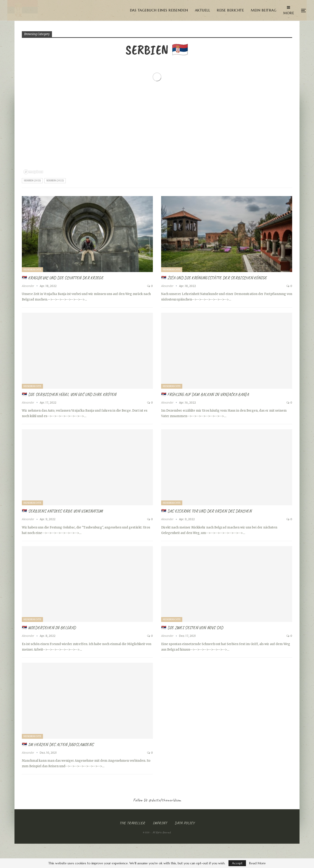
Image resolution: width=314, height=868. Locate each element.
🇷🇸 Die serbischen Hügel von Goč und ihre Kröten (69, 394)
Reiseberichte (32, 270)
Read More (257, 863)
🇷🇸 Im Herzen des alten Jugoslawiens (58, 744)
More (289, 10)
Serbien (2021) (32, 181)
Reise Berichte (230, 10)
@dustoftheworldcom (165, 800)
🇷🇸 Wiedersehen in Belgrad (49, 628)
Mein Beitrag (264, 10)
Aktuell (203, 10)
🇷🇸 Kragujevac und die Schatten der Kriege (63, 278)
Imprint (160, 823)
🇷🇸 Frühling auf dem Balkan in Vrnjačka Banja (205, 394)
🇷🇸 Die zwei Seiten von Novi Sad (192, 628)
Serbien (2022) (55, 181)
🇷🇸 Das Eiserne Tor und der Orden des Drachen (206, 511)
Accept (237, 863)
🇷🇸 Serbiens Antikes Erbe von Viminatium (62, 511)
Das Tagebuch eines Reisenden (159, 10)
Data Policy (185, 823)
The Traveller (132, 823)
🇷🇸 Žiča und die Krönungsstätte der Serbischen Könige (214, 278)
